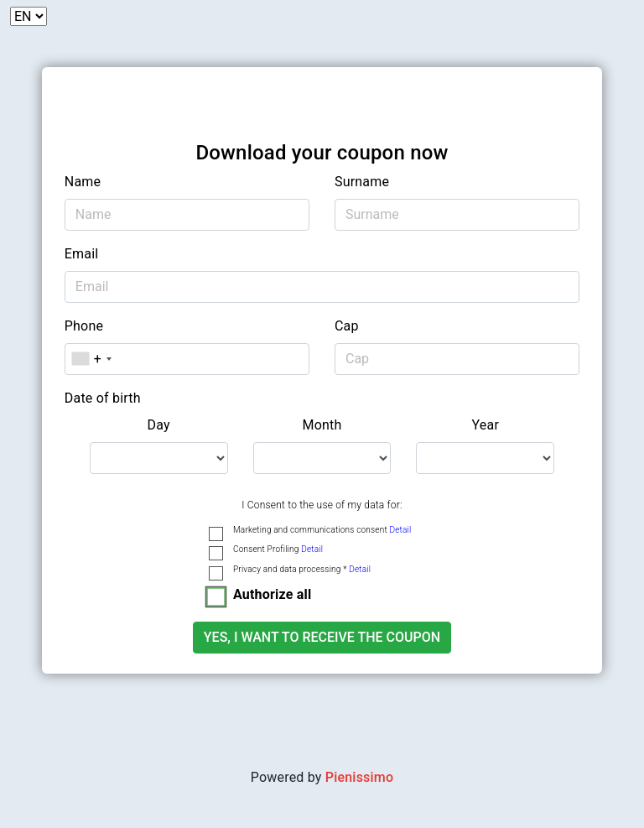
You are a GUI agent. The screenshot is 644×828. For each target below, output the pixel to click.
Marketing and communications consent (322, 530)
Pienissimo (359, 777)
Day (159, 425)
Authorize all (272, 594)
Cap (347, 326)
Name (83, 182)
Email (82, 254)
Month (322, 425)
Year (486, 425)
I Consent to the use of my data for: (322, 505)
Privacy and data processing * (302, 569)
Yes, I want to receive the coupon (322, 637)
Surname (362, 182)
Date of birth (103, 398)
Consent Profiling (278, 549)
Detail (400, 530)
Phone (84, 326)
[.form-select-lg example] (159, 458)
